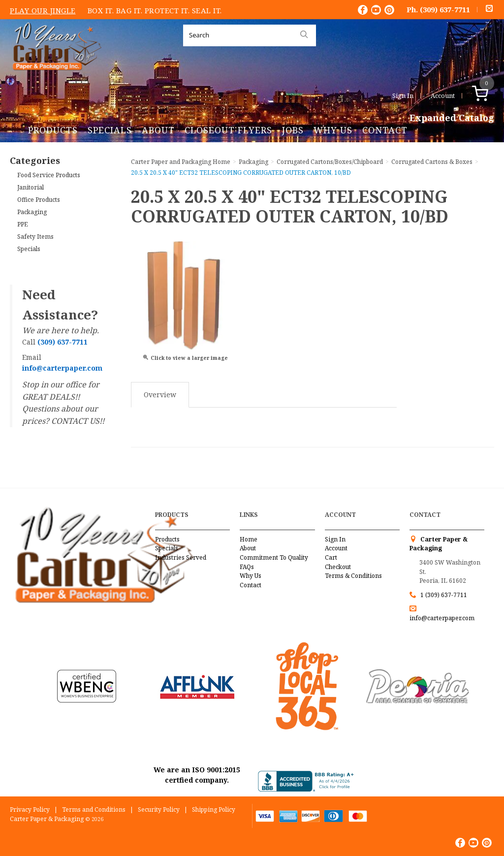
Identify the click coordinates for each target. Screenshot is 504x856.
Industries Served (181, 557)
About (158, 130)
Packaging (32, 212)
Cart (331, 557)
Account (443, 95)
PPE (23, 224)
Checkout (338, 567)
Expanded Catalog (452, 118)
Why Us (333, 130)
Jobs (293, 130)
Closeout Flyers (228, 130)
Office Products (39, 200)
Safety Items (35, 237)
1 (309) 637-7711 (444, 595)
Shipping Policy (214, 809)
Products (53, 130)
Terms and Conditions (94, 809)
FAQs (247, 567)
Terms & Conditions (353, 576)
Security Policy (159, 809)
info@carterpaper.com (442, 618)
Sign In (403, 95)
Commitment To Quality (274, 557)
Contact (385, 130)
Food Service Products (49, 175)
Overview (160, 395)
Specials (110, 130)
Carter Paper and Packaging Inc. (55, 78)
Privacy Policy (30, 809)
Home (249, 539)
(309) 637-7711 (445, 9)
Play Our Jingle (43, 10)
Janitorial (31, 187)
